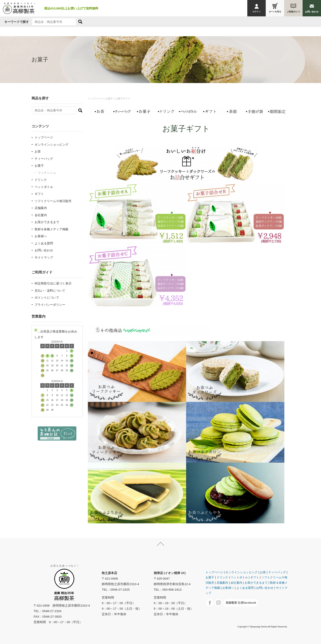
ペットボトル (44, 187)
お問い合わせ (44, 250)
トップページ (44, 137)
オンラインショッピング (51, 144)
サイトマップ (44, 257)
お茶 (38, 151)
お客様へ (41, 236)
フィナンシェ (47, 173)
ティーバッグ (44, 159)
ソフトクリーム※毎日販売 (53, 201)
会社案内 (41, 215)
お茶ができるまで (47, 222)
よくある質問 (44, 243)
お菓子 (39, 166)
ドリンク (41, 180)
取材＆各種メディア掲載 (51, 229)
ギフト (39, 194)
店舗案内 (41, 208)
